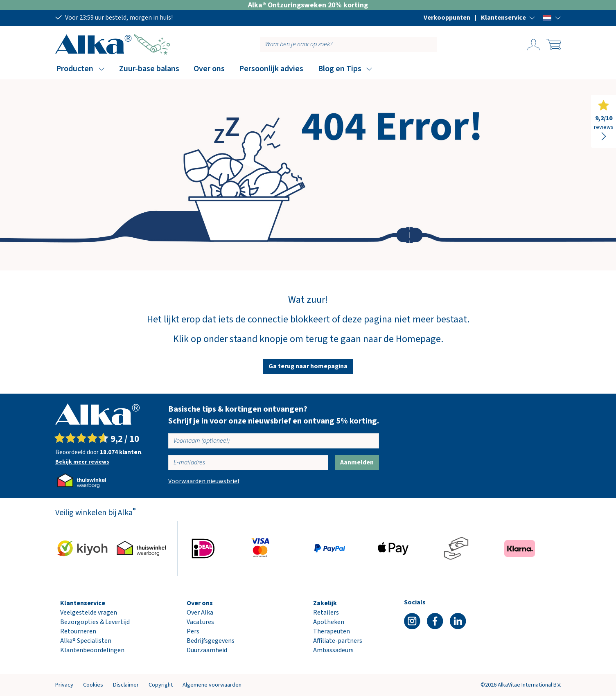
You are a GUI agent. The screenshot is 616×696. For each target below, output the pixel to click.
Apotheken (329, 622)
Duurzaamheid (207, 650)
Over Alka (200, 613)
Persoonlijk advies (271, 69)
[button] (508, 18)
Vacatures (200, 622)
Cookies (93, 685)
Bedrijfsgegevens (211, 641)
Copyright (161, 685)
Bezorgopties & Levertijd (95, 622)
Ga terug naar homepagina (308, 366)
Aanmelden (357, 462)
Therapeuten (332, 631)
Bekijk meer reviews (82, 462)
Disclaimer (126, 685)
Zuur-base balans (149, 69)
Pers (193, 631)
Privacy (64, 685)
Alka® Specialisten (86, 641)
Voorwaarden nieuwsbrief (204, 481)
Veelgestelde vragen (89, 613)
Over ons (209, 69)
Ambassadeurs (333, 650)
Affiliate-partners (338, 641)
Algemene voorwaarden (212, 685)
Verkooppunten (447, 18)
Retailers (326, 613)
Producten (75, 69)
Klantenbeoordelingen (92, 650)
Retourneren (78, 631)
